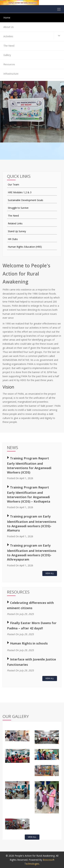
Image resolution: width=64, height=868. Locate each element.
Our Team (13, 184)
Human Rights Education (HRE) (25, 247)
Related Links (15, 223)
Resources (9, 64)
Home (7, 18)
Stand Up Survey (17, 231)
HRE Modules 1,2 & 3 (20, 192)
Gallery (7, 55)
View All (50, 573)
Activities (34, 36)
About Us (9, 27)
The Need (9, 46)
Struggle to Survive (18, 208)
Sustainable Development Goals (26, 200)
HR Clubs (13, 239)
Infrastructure (11, 74)
